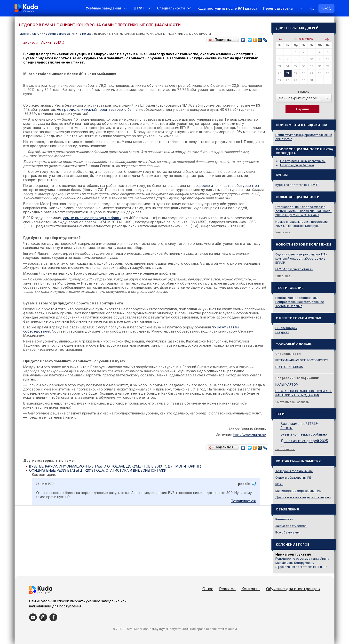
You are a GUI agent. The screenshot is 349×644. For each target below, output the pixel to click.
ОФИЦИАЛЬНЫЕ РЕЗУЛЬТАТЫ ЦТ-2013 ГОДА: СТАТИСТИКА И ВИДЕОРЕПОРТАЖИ (98, 470)
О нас (208, 589)
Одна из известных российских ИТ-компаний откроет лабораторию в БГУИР (301, 258)
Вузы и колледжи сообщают (305, 434)
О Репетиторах (286, 328)
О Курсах (282, 332)
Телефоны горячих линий (294, 471)
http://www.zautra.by (250, 435)
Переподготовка (278, 8)
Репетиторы (284, 519)
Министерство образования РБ (298, 491)
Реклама (227, 589)
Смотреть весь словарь (292, 402)
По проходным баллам (297, 165)
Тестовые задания (289, 306)
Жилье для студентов (291, 526)
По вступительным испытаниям (303, 161)
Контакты (251, 589)
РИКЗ (279, 484)
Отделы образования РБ (293, 478)
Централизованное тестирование (300, 302)
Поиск (304, 92)
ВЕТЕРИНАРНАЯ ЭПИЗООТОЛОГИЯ (302, 360)
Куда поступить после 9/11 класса (227, 8)
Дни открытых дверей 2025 (304, 441)
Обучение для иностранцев (293, 589)
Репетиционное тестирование (297, 298)
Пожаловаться (243, 501)
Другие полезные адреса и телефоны (303, 497)
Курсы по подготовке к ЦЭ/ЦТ (297, 185)
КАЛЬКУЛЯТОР (287, 385)
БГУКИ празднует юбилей (294, 269)
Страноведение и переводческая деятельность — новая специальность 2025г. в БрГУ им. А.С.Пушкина (303, 211)
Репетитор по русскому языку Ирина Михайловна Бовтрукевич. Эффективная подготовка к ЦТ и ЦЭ (302, 563)
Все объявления (287, 532)
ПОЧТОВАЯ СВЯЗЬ (289, 367)
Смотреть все (285, 449)
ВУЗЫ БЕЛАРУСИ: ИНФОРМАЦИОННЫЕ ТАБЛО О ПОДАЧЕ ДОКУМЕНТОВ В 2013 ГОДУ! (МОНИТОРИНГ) (115, 466)
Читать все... (284, 232)
